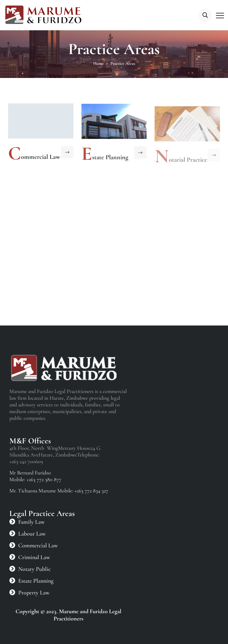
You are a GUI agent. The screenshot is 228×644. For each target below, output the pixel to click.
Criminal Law (34, 557)
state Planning (110, 158)
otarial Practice (188, 161)
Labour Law (32, 534)
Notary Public (34, 569)
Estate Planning (36, 581)
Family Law (31, 522)
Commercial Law (38, 545)
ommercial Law (40, 157)
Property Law (34, 593)
